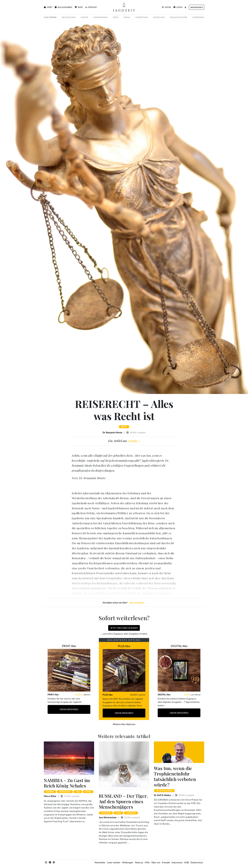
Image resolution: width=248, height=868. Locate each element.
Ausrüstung (142, 17)
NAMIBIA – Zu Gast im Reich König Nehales (67, 783)
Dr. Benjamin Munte (112, 432)
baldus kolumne (164, 791)
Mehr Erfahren (69, 709)
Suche (166, 7)
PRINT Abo (69, 646)
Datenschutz (197, 862)
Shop (79, 7)
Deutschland (69, 17)
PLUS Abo (124, 646)
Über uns (156, 862)
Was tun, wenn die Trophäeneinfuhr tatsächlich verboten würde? (175, 776)
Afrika (127, 17)
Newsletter (100, 862)
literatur (131, 813)
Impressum (177, 862)
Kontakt (166, 862)
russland (106, 813)
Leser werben (114, 862)
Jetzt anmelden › (137, 603)
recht (124, 427)
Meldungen (128, 862)
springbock (65, 792)
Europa (84, 17)
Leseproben (198, 17)
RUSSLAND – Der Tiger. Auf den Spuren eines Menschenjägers (123, 801)
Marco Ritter (50, 796)
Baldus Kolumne (179, 17)
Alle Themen (50, 17)
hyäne (88, 792)
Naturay (139, 862)
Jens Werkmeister (108, 817)
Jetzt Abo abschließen (124, 628)
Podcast (91, 7)
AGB (187, 862)
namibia (50, 792)
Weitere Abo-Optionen (124, 724)
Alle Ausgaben (64, 7)
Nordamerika (100, 17)
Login (178, 7)
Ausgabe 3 (134, 441)
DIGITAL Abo (179, 646)
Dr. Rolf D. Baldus (162, 795)
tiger (118, 813)
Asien (115, 17)
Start (48, 7)
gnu (78, 792)
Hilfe (147, 862)
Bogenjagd (159, 17)
